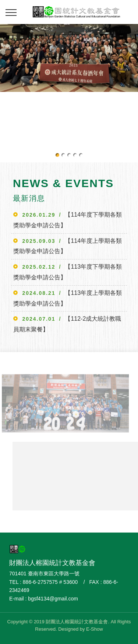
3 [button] (69, 155)
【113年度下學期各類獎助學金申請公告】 (68, 272)
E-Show (95, 629)
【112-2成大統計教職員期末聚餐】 (67, 324)
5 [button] (81, 155)
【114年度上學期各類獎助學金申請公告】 (68, 246)
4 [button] (75, 155)
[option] (69, 58)
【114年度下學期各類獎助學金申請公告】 (68, 220)
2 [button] (63, 155)
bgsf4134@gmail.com (53, 599)
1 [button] (57, 155)
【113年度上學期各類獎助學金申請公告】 (68, 298)
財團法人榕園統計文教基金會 (76, 11)
